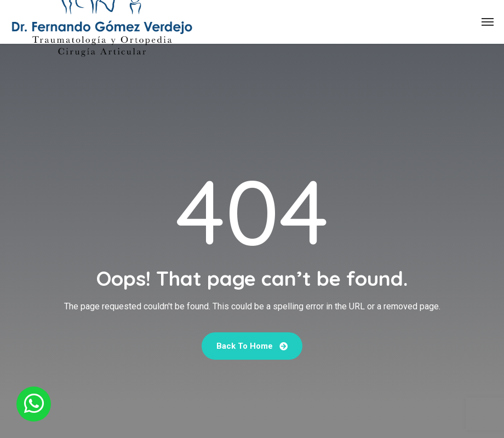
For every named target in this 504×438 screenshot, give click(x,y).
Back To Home (252, 346)
